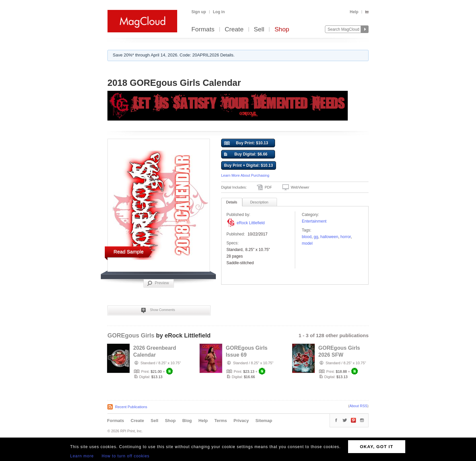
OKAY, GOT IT (377, 447)
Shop (282, 30)
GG (316, 237)
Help (354, 12)
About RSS (358, 406)
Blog (187, 421)
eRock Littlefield (251, 223)
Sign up (199, 12)
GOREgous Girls (131, 336)
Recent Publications (131, 407)
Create (234, 30)
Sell (259, 30)
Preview (158, 283)
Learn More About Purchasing (245, 175)
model (307, 243)
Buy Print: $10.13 (246, 143)
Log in (219, 12)
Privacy (241, 421)
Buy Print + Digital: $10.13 (249, 165)
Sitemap (264, 421)
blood (307, 237)
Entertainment (314, 221)
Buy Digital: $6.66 (246, 155)
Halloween (329, 237)
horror (346, 237)
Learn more (82, 456)
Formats (203, 30)
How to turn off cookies (126, 456)
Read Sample (129, 251)
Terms (220, 421)
